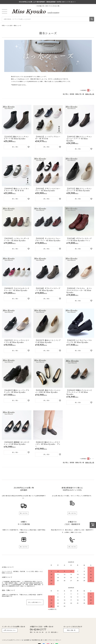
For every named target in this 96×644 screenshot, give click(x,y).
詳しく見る (15, 147)
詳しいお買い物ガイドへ (35, 604)
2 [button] (91, 90)
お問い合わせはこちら (10, 632)
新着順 (72, 94)
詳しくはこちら (24, 515)
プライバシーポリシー (55, 642)
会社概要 (27, 642)
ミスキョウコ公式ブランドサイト (12, 642)
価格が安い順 (80, 94)
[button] (93, 90)
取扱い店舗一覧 (71, 632)
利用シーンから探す (7, 25)
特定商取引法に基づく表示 (40, 642)
